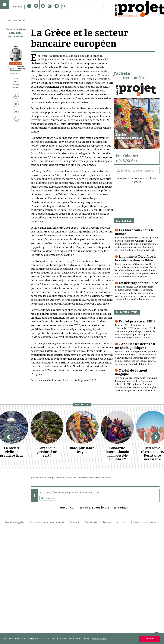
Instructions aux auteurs (145, 522)
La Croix (69, 380)
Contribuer (91, 522)
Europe (16, 82)
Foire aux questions (114, 522)
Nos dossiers (82, 405)
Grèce (16, 87)
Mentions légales (15, 522)
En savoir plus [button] (99, 639)
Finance (16, 84)
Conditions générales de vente (47, 522)
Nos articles (20, 20)
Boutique (17, 7)
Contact (75, 522)
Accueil (8, 20)
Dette (16, 79)
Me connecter (48, 498)
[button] (16, 96)
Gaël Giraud (16, 63)
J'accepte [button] (149, 639)
